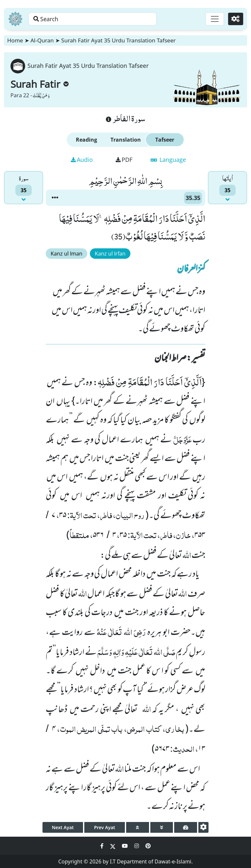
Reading (86, 140)
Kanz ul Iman (67, 254)
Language (168, 160)
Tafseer (165, 140)
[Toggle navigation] (214, 19)
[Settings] (235, 19)
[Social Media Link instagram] (137, 846)
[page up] (138, 827)
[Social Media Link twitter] (113, 846)
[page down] (162, 827)
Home (15, 40)
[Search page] (102, 19)
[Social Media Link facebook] (103, 846)
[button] (55, 198)
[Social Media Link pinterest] (148, 846)
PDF (124, 160)
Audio (82, 160)
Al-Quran (42, 40)
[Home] (15, 19)
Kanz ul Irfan (110, 254)
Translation (126, 140)
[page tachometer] (186, 827)
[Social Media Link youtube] (125, 846)
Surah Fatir (40, 84)
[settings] (203, 827)
